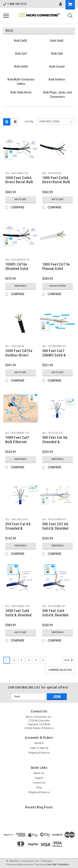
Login (33, 748)
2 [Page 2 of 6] (14, 660)
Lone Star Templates (58, 865)
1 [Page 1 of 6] (7, 660)
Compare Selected (60, 670)
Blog (39, 788)
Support (39, 778)
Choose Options (58, 286)
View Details (20, 286)
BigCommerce (26, 865)
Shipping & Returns (39, 753)
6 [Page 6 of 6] (43, 660)
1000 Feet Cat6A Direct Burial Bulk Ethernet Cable (56, 182)
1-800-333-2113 (15, 4)
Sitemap (46, 861)
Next (69, 660)
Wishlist (39, 743)
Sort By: (29, 121)
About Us (39, 773)
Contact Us (39, 783)
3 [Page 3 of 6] (21, 660)
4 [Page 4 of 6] (29, 660)
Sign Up (44, 748)
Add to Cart (20, 199)
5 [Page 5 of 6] (36, 660)
